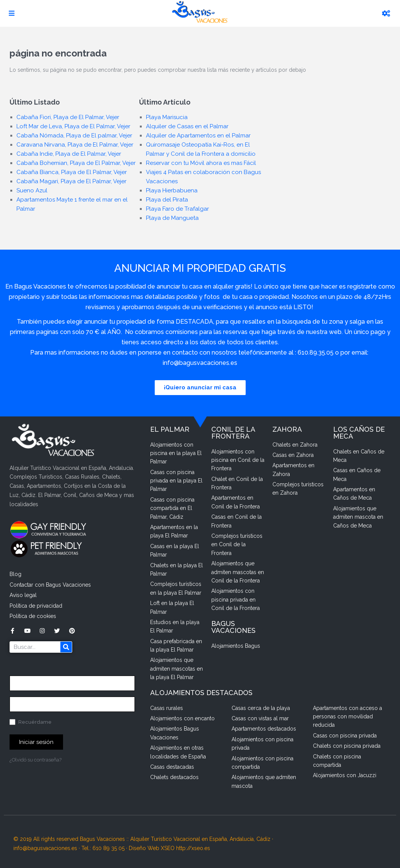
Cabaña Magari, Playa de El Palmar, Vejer (71, 181)
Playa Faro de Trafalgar (177, 209)
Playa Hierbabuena (172, 190)
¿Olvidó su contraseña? (36, 760)
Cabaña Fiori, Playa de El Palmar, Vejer (68, 117)
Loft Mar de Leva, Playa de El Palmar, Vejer (73, 126)
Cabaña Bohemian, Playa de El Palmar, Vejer (76, 163)
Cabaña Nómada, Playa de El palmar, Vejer (74, 136)
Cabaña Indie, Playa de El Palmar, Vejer (69, 154)
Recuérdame (31, 722)
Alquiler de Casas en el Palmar (187, 126)
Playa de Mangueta (172, 218)
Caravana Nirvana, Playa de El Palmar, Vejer (75, 145)
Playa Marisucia (167, 117)
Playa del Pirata (167, 200)
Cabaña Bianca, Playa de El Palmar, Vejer (72, 172)
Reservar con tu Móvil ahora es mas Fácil (201, 163)
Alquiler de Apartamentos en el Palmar (198, 136)
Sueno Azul (32, 190)
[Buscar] (66, 647)
